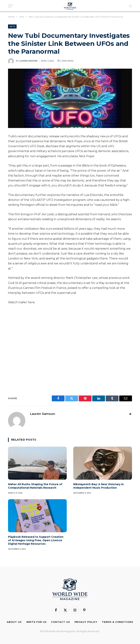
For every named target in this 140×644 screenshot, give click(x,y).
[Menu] (10, 6)
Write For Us (36, 622)
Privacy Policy (86, 622)
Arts (12, 26)
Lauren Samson (28, 61)
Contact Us (60, 622)
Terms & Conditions (117, 622)
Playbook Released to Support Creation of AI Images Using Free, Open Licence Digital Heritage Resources (36, 540)
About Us (14, 622)
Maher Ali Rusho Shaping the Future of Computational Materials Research (35, 486)
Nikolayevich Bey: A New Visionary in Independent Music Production (99, 486)
